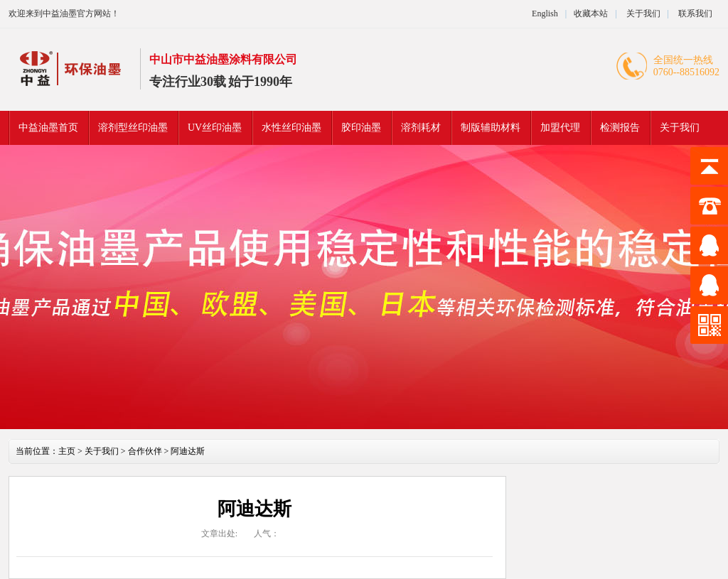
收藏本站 (591, 13)
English (545, 13)
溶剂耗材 (421, 128)
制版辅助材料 (491, 128)
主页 (67, 451)
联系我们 (695, 13)
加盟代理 (560, 128)
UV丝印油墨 (215, 128)
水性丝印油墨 (291, 128)
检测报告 (620, 128)
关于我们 (642, 13)
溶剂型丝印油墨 (133, 128)
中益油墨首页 (48, 128)
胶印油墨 (361, 128)
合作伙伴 (145, 451)
